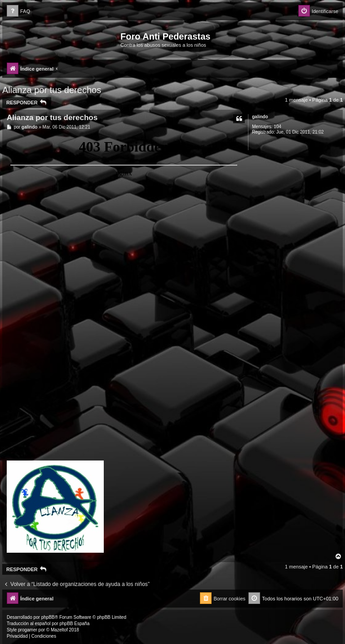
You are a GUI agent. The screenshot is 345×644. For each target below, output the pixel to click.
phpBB (48, 617)
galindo (260, 117)
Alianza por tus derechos (52, 90)
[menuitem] (18, 11)
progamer (28, 630)
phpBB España (74, 624)
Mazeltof (59, 630)
